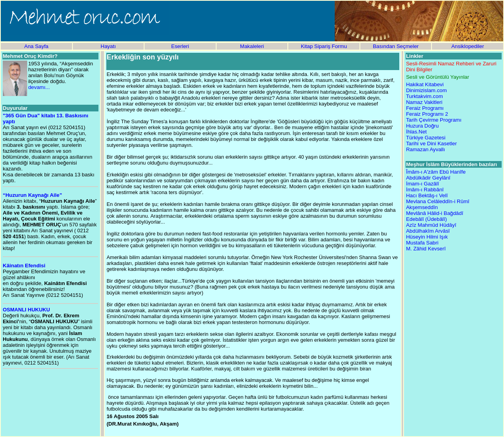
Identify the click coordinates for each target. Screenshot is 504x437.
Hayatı (108, 46)
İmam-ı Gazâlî (422, 184)
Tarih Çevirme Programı (434, 120)
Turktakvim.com (424, 96)
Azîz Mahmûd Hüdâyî (431, 225)
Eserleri (180, 46)
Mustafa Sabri (422, 243)
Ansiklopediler (468, 46)
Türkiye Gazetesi (426, 138)
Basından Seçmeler (396, 46)
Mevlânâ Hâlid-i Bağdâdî (435, 213)
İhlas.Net (416, 132)
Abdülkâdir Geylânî (428, 178)
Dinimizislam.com (426, 90)
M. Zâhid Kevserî (426, 249)
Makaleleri (252, 46)
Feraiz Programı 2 (427, 114)
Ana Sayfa (37, 46)
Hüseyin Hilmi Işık (427, 237)
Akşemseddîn (422, 207)
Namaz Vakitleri (424, 102)
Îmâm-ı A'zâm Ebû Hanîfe (436, 172)
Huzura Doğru (422, 126)
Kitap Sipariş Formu (324, 46)
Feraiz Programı (425, 108)
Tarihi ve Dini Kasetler (431, 144)
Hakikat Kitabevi (425, 84)
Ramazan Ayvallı (425, 149)
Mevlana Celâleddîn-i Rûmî (438, 201)
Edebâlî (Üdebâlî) (426, 219)
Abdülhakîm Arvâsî (428, 231)
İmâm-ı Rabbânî (425, 190)
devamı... (39, 87)
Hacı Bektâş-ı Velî (427, 195)
